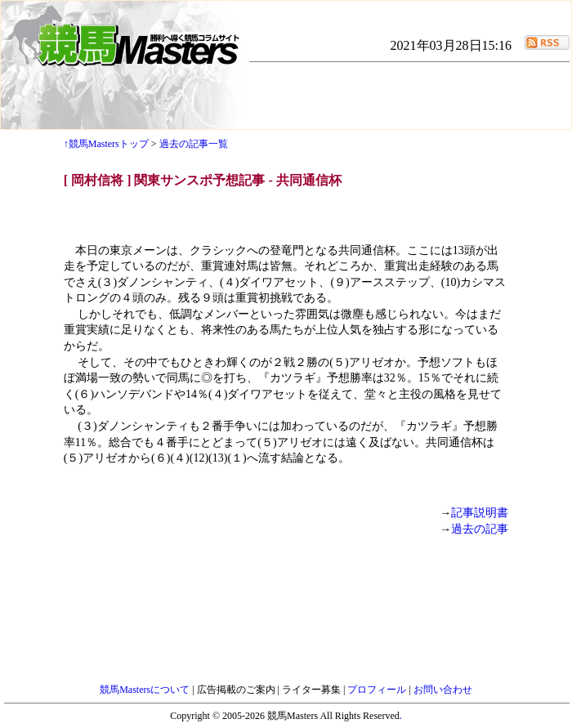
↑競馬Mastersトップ (106, 144)
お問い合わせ (443, 690)
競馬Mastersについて (146, 690)
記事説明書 (480, 513)
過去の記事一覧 (194, 144)
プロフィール (378, 690)
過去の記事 (480, 529)
